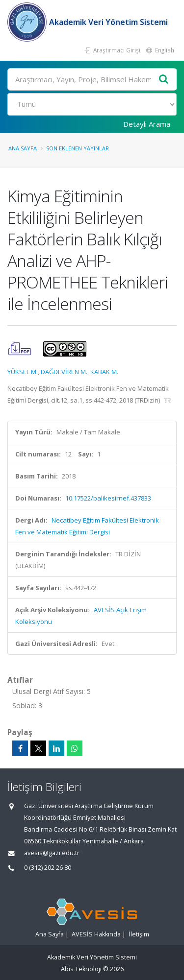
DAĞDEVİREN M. (64, 372)
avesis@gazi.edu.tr (52, 853)
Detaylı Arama (147, 124)
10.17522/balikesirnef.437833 (108, 498)
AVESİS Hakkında (96, 934)
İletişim (139, 934)
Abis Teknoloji (81, 969)
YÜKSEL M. (23, 372)
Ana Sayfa (23, 148)
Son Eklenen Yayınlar (78, 148)
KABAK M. (104, 372)
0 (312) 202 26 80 (48, 868)
